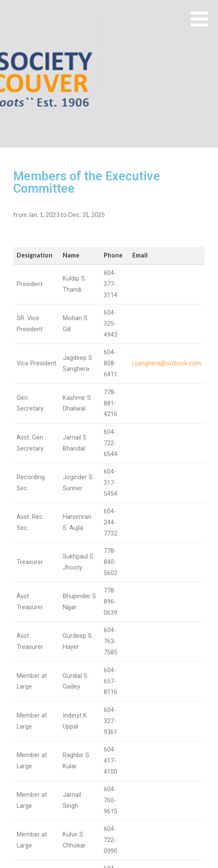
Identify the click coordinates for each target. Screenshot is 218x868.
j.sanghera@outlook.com (167, 363)
